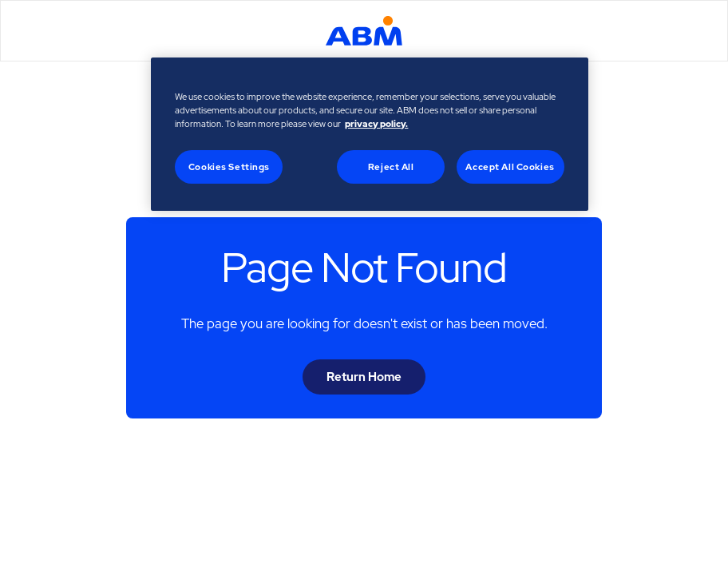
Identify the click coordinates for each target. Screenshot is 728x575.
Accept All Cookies (510, 167)
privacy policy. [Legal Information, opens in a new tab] (376, 123)
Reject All (391, 167)
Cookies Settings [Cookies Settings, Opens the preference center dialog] (229, 167)
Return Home (364, 377)
